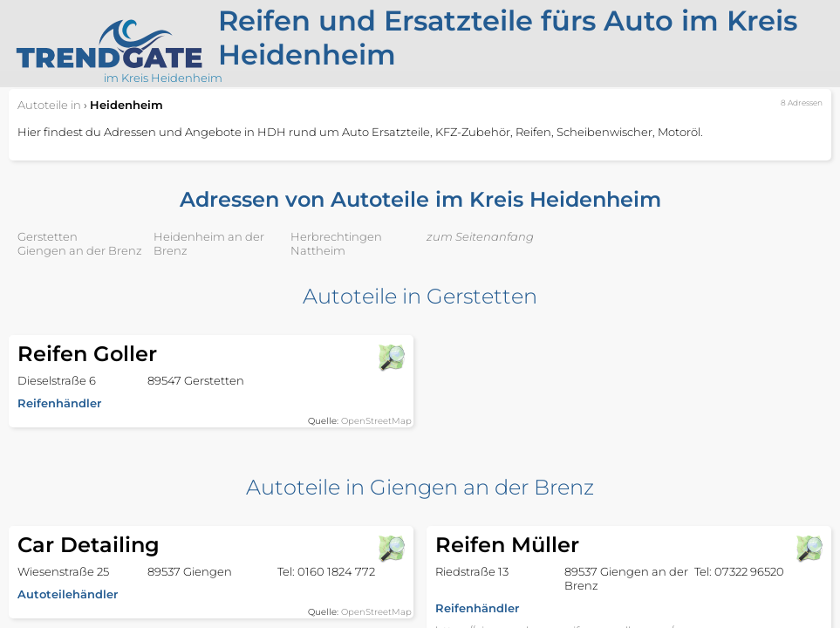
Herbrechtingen (336, 236)
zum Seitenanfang (480, 236)
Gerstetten (48, 236)
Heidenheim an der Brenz (209, 243)
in (49, 105)
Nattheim (318, 250)
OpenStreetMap (376, 421)
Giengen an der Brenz (80, 250)
